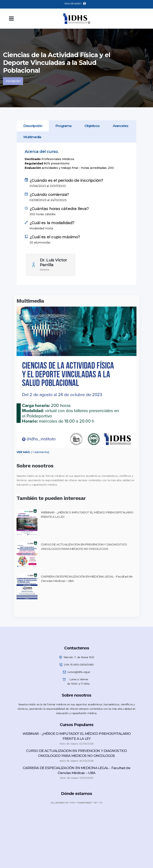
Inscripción (13, 81)
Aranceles (121, 126)
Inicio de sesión (75, 3)
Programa (63, 126)
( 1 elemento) (33, 452)
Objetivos (92, 126)
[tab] (33, 126)
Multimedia (32, 137)
